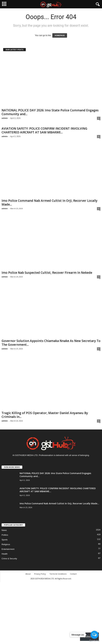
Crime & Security (9, 559)
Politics (5, 535)
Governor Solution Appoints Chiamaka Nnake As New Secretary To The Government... (51, 343)
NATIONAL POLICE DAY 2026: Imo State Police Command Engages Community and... (50, 112)
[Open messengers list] (94, 635)
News (4, 530)
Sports (5, 540)
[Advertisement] (51, 613)
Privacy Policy (40, 574)
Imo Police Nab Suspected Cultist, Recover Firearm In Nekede (47, 273)
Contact (73, 574)
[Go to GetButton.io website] (94, 641)
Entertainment (8, 549)
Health (5, 554)
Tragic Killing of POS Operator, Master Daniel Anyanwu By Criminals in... (45, 415)
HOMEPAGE (60, 35)
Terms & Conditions (58, 574)
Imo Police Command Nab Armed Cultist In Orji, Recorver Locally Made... (49, 203)
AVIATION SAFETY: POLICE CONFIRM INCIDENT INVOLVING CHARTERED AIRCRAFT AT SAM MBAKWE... (44, 130)
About (28, 574)
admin (5, 118)
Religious (6, 544)
